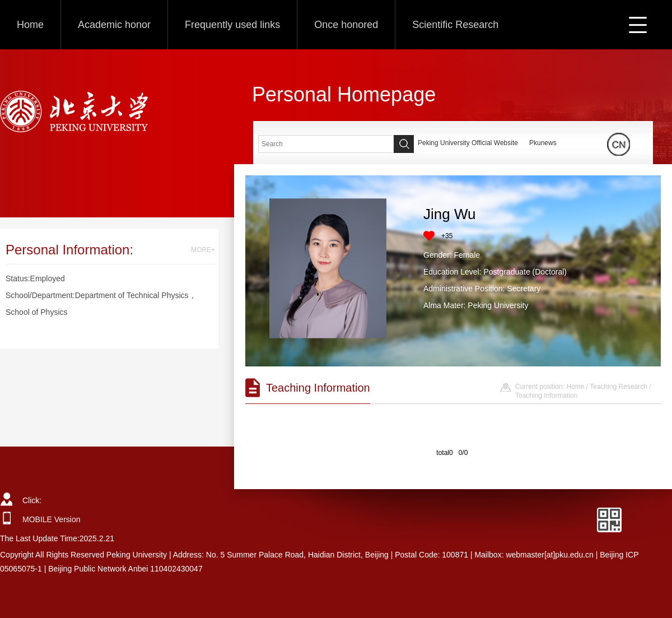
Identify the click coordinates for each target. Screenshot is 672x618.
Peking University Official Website (468, 143)
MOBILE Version (52, 519)
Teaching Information (546, 396)
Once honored (346, 25)
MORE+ (203, 250)
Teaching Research (619, 387)
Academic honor (114, 25)
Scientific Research (455, 25)
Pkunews (543, 143)
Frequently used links (232, 25)
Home (30, 25)
